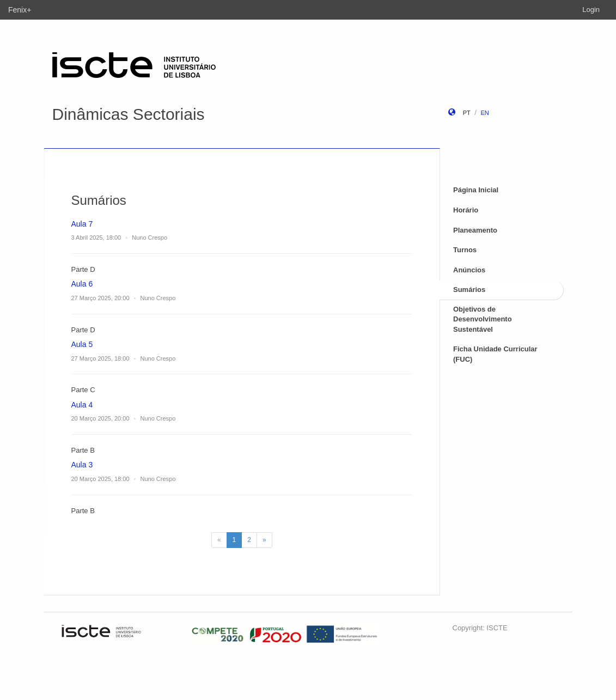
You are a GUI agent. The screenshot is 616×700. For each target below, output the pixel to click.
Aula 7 (82, 224)
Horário (466, 210)
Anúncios (469, 270)
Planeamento (475, 230)
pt (467, 113)
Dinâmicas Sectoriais (129, 114)
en (484, 113)
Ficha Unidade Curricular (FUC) (495, 354)
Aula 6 (82, 284)
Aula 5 (82, 344)
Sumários (469, 290)
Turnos (465, 250)
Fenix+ (20, 10)
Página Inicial (476, 190)
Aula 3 (82, 465)
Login (591, 10)
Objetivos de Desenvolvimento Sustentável (483, 319)
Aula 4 (82, 405)
